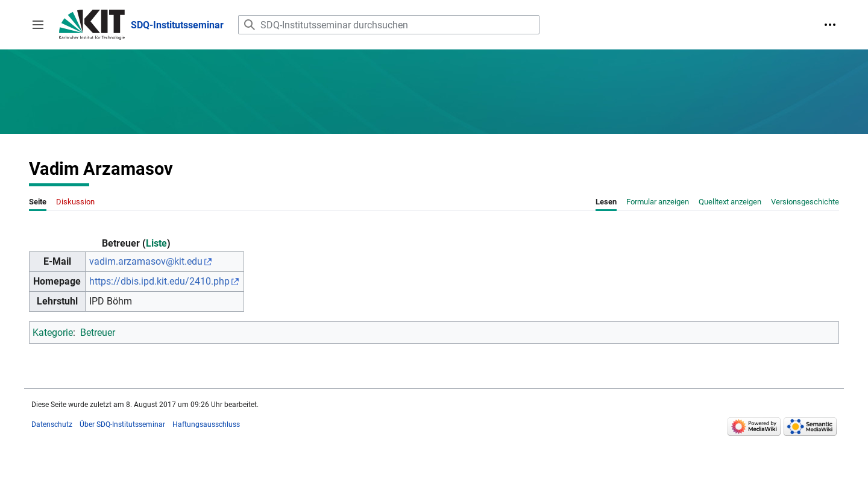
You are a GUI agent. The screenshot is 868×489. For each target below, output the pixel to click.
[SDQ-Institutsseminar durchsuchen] (389, 25)
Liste (156, 243)
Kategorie (53, 333)
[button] (38, 25)
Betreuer (98, 333)
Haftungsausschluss (206, 424)
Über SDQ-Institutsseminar (122, 424)
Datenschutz (52, 424)
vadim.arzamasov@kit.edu (146, 261)
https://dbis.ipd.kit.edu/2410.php (159, 281)
